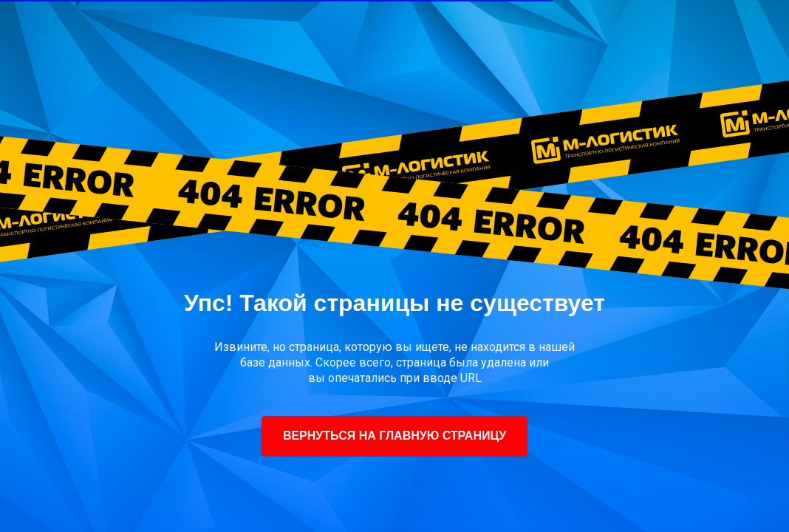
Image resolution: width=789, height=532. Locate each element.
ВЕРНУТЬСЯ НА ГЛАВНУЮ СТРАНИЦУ (394, 436)
